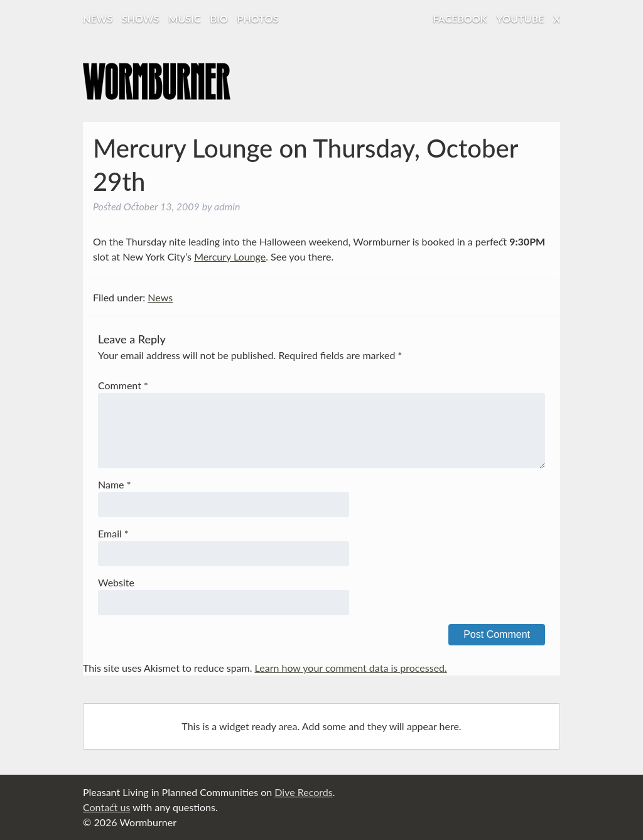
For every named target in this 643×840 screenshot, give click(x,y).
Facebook (460, 19)
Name (114, 484)
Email (113, 533)
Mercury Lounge (230, 256)
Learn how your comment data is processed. (351, 668)
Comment (123, 385)
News (98, 19)
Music (184, 19)
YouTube (521, 19)
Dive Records (303, 792)
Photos (258, 19)
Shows (140, 19)
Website (116, 582)
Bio (219, 19)
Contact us (106, 807)
